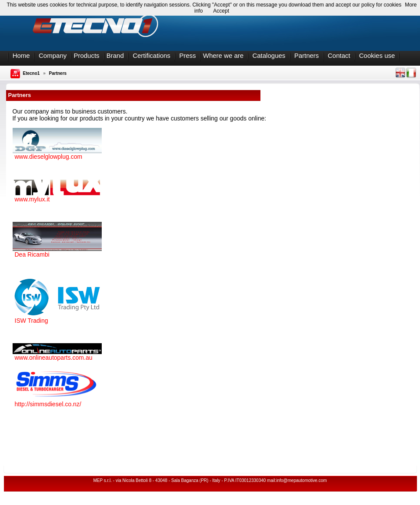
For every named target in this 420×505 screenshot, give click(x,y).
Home (21, 55)
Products (86, 55)
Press (187, 55)
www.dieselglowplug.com (49, 157)
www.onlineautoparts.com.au (54, 358)
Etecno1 (32, 73)
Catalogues (269, 55)
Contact (339, 55)
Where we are (223, 55)
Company (53, 55)
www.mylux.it (32, 199)
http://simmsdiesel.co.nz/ (48, 404)
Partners (307, 55)
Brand (115, 55)
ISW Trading (32, 321)
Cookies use (377, 55)
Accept (221, 11)
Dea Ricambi (32, 254)
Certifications (152, 55)
